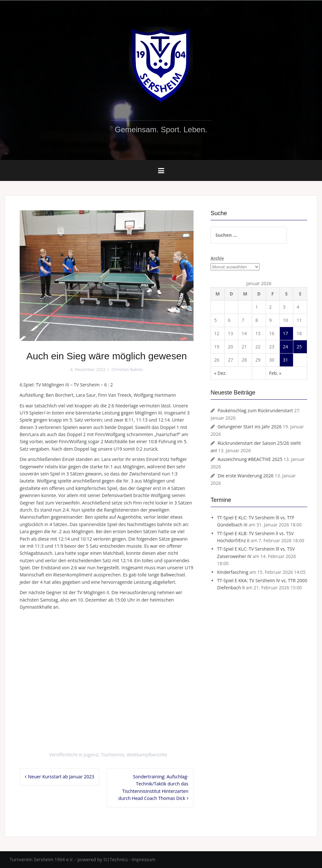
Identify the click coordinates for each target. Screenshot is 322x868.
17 (286, 333)
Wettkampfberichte (147, 755)
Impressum (143, 859)
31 (286, 360)
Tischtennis (113, 755)
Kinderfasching (233, 572)
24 (286, 347)
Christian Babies (127, 369)
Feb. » (275, 373)
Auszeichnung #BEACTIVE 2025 (250, 459)
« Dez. (220, 373)
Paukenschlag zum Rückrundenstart (255, 410)
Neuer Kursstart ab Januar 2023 (61, 777)
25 (299, 347)
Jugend (91, 755)
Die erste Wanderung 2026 (246, 476)
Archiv (217, 258)
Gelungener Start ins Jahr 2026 (250, 427)
